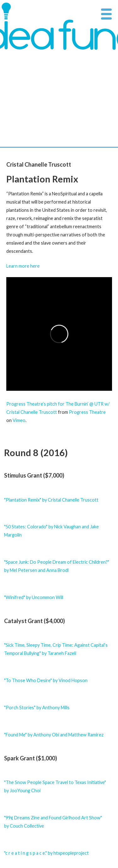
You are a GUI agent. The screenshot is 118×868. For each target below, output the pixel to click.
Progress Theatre (87, 412)
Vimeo (19, 420)
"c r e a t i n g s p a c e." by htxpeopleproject (46, 853)
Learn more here (23, 266)
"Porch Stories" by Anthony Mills (37, 707)
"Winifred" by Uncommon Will (34, 597)
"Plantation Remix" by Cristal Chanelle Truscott (51, 500)
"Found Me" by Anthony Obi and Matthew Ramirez (54, 735)
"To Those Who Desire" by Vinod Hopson (46, 680)
